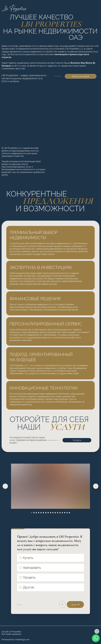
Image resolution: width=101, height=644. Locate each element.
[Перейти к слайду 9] (50, 513)
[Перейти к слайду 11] (55, 513)
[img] (96, 8)
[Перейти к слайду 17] (69, 513)
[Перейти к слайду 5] (41, 513)
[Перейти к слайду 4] (39, 513)
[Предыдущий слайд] (5, 486)
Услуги (77, 440)
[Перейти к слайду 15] (65, 513)
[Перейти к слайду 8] (48, 513)
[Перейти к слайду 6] (43, 513)
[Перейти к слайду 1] (32, 513)
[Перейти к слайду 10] (53, 513)
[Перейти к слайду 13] (60, 513)
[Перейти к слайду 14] (62, 513)
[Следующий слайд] (96, 486)
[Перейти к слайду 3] (36, 513)
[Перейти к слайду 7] (46, 513)
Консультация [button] (81, 76)
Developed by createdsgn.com (16, 639)
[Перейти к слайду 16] (67, 513)
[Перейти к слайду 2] (34, 513)
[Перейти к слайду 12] (58, 513)
